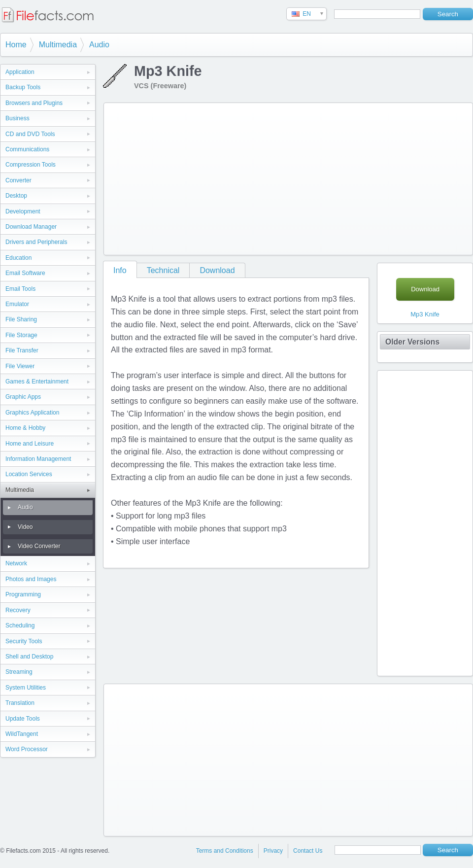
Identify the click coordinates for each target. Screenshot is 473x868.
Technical (163, 270)
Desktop (16, 196)
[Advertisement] (237, 177)
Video (25, 527)
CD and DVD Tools (30, 134)
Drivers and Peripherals (36, 242)
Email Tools (20, 289)
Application (20, 72)
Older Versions (412, 342)
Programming (23, 594)
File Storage (21, 335)
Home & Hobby (25, 428)
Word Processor (27, 749)
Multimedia (58, 45)
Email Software (25, 273)
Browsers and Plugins (34, 103)
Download (217, 270)
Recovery (18, 610)
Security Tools (24, 641)
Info (120, 270)
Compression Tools (31, 165)
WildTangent (22, 734)
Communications (27, 149)
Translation (20, 703)
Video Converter (39, 546)
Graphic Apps (23, 397)
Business (17, 118)
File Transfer (22, 350)
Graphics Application (32, 413)
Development (23, 211)
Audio (99, 45)
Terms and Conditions (225, 851)
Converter (18, 180)
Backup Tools (23, 87)
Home (16, 45)
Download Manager (31, 227)
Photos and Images (31, 579)
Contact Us (308, 851)
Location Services (29, 474)
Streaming (19, 672)
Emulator (17, 304)
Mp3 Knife (425, 314)
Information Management (38, 459)
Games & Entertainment (37, 382)
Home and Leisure (30, 444)
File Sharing (21, 319)
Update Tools (23, 719)
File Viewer (20, 366)
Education (18, 258)
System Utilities (26, 688)
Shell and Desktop (29, 657)
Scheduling (20, 625)
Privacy (273, 851)
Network (16, 563)
